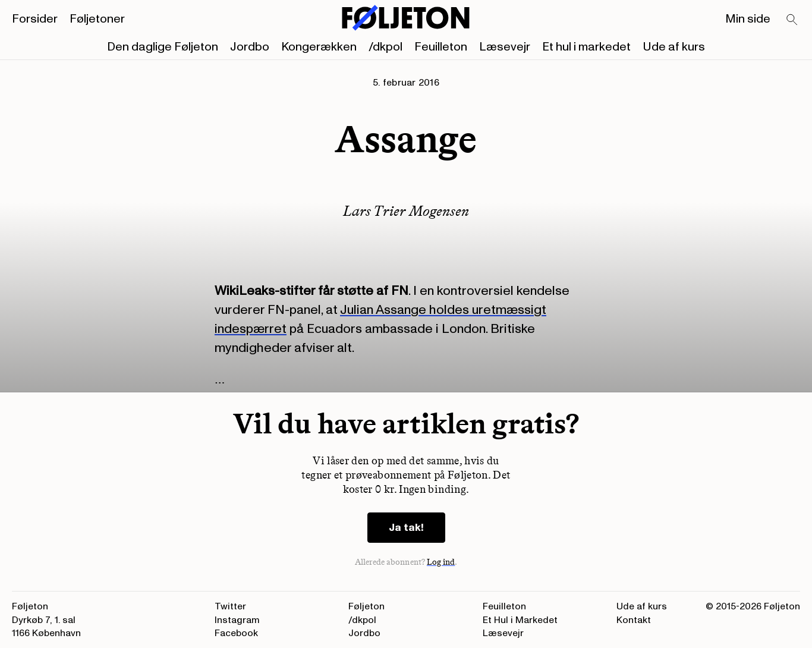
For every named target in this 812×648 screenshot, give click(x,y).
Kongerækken (319, 47)
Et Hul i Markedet (520, 620)
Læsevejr (505, 47)
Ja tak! (406, 528)
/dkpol (385, 47)
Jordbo (250, 47)
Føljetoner (97, 19)
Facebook (236, 633)
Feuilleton (441, 47)
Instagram (237, 620)
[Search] (792, 20)
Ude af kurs (674, 47)
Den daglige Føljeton (163, 47)
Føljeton (366, 606)
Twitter (230, 606)
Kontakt (634, 620)
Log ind (441, 562)
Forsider (35, 19)
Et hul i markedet (586, 47)
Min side (748, 19)
